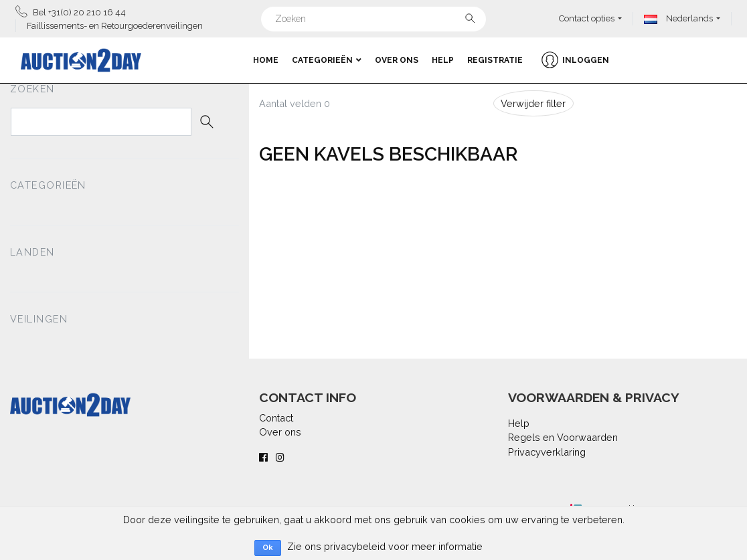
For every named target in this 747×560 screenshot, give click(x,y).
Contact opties (587, 18)
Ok (268, 548)
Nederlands (678, 18)
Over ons (397, 60)
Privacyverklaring (547, 452)
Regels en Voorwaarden (563, 437)
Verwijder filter (533, 103)
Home (266, 60)
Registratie (495, 60)
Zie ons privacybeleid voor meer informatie (385, 546)
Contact (276, 418)
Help (443, 60)
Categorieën (327, 60)
